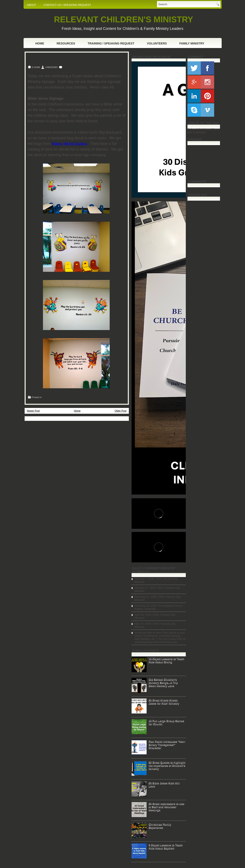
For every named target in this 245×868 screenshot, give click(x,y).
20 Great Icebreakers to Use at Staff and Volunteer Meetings (166, 807)
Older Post (121, 411)
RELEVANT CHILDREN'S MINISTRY (124, 19)
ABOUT (32, 5)
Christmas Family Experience (160, 826)
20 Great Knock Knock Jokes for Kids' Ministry (164, 702)
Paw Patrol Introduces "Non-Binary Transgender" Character (167, 745)
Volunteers (157, 43)
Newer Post (33, 411)
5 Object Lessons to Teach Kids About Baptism (166, 846)
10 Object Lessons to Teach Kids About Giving (166, 660)
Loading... (193, 188)
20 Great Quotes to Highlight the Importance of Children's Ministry (167, 765)
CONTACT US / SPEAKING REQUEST (67, 5)
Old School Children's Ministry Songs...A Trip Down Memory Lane (163, 683)
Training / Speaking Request (111, 43)
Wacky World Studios (69, 144)
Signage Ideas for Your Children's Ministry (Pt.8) (74, 59)
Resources (66, 43)
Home (40, 43)
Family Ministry (192, 43)
